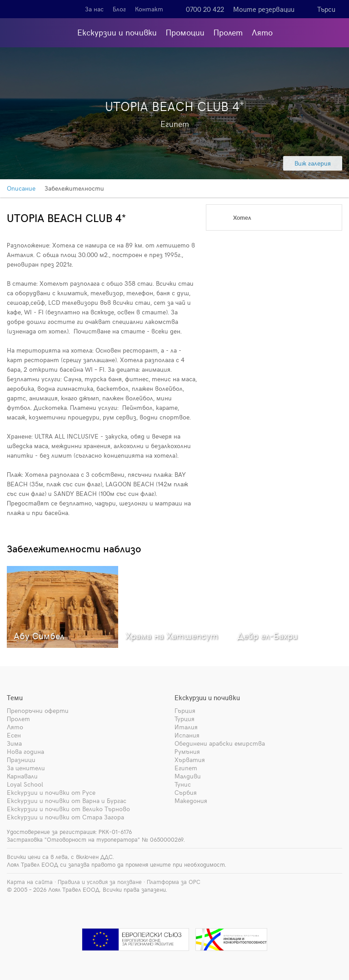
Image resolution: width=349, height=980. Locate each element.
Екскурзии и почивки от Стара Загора (65, 817)
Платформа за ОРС (174, 882)
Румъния (187, 751)
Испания (187, 735)
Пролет (228, 32)
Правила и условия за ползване (100, 882)
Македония (191, 801)
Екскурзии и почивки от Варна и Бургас (67, 801)
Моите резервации (264, 9)
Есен (14, 735)
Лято (262, 32)
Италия (186, 727)
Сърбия (186, 792)
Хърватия (190, 760)
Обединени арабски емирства (220, 743)
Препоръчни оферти (38, 710)
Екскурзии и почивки (117, 32)
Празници (21, 760)
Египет (186, 768)
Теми (15, 697)
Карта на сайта (30, 882)
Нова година (25, 751)
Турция (184, 719)
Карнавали (22, 776)
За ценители (26, 768)
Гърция (185, 710)
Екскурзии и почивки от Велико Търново (68, 809)
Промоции (185, 32)
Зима (14, 743)
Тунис (183, 784)
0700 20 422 (205, 9)
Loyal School (25, 784)
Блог (119, 9)
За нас (94, 9)
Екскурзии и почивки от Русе (51, 792)
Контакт (149, 9)
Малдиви (188, 776)
